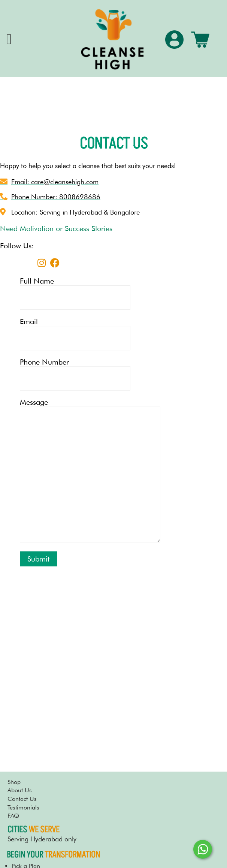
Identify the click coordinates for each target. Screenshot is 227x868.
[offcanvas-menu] (9, 40)
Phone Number (90, 374)
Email (90, 334)
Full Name (90, 293)
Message (90, 471)
